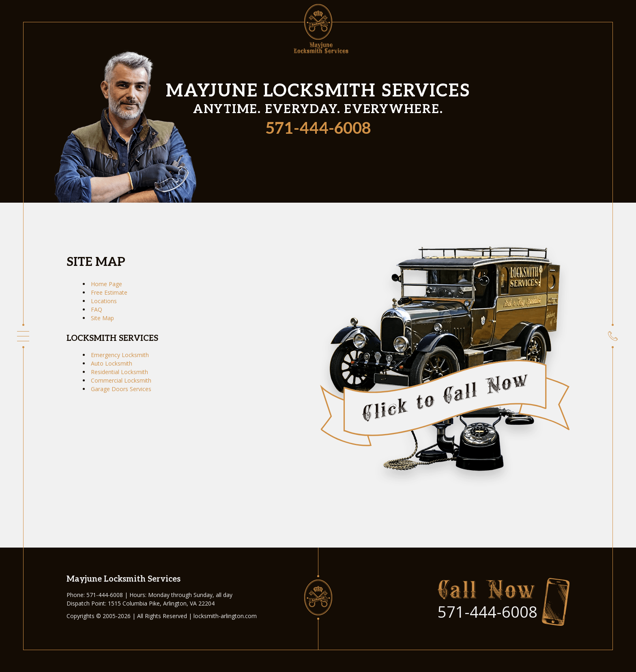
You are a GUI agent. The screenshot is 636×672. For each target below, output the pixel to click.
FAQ (97, 309)
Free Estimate (109, 292)
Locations (104, 301)
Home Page (106, 284)
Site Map (102, 318)
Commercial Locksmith (121, 380)
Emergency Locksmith (120, 355)
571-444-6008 (318, 129)
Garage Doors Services (121, 389)
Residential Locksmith (119, 372)
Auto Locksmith (112, 363)
